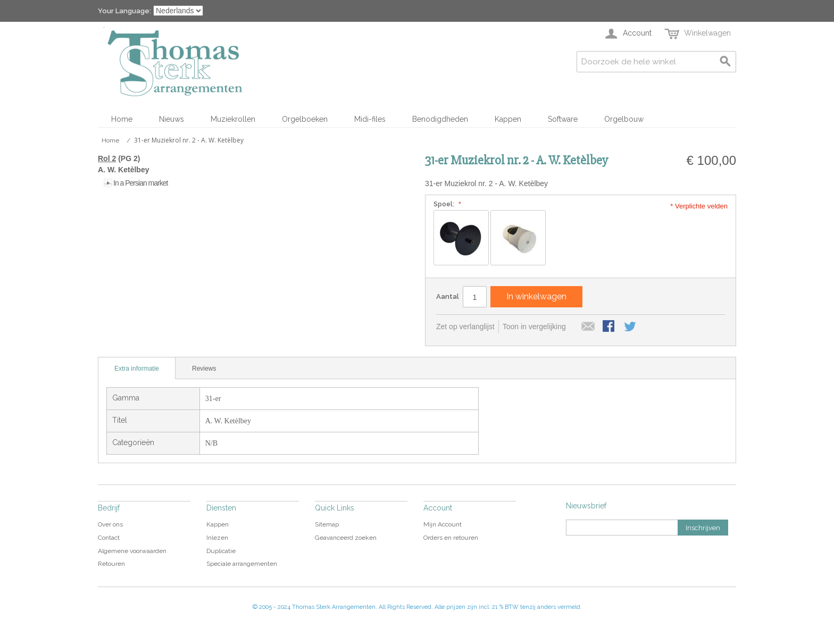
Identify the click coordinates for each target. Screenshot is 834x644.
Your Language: (124, 11)
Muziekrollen (233, 119)
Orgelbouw (624, 119)
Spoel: (446, 204)
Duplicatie (221, 551)
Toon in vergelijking (534, 327)
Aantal (448, 296)
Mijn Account (443, 524)
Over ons (110, 524)
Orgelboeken (305, 119)
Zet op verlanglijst (465, 327)
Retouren (111, 564)
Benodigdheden (440, 119)
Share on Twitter (631, 327)
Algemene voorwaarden (132, 551)
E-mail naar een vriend (588, 327)
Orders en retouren (451, 538)
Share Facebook (610, 327)
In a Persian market (140, 183)
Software (563, 119)
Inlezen (217, 538)
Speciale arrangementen (242, 564)
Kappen (508, 119)
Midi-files (370, 119)
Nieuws (172, 119)
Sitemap (327, 524)
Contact (109, 538)
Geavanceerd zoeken (346, 538)
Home (122, 119)
